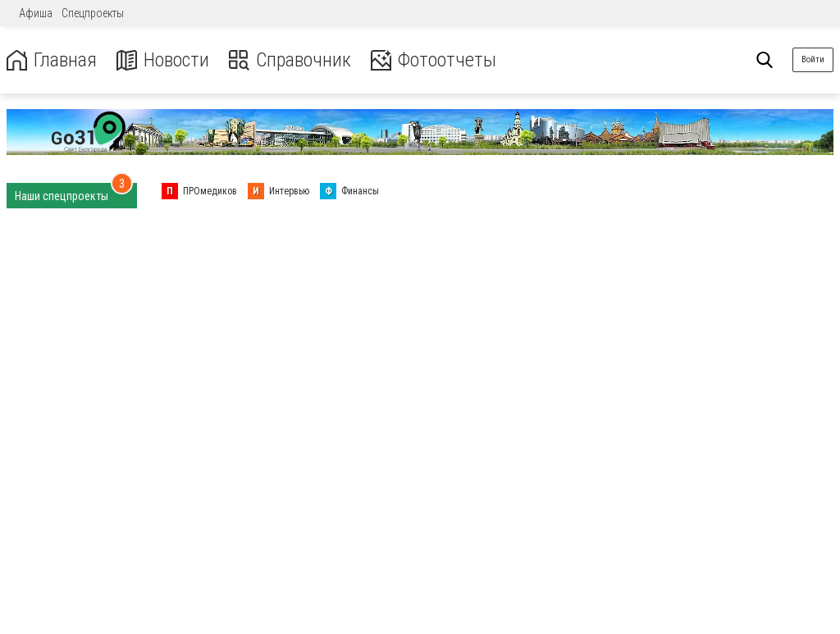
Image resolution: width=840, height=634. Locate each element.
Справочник (290, 60)
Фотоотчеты (434, 60)
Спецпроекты (93, 13)
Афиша (36, 13)
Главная (52, 60)
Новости (163, 60)
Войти (813, 59)
